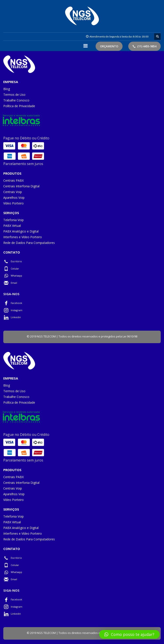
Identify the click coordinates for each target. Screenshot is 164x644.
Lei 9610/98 (130, 336)
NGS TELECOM (46, 336)
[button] (129, 634)
